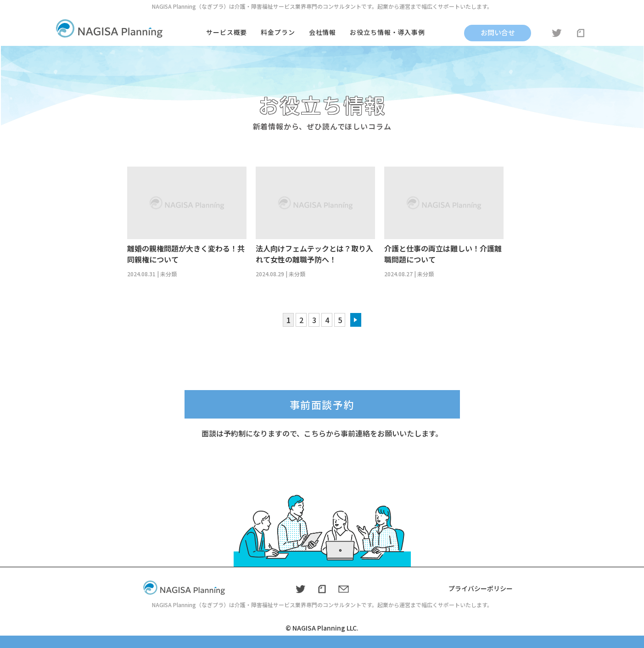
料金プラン (278, 32)
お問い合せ (498, 32)
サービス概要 (227, 32)
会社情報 (323, 32)
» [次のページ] (356, 320)
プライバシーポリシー (481, 588)
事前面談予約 (322, 404)
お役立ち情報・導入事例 (387, 32)
